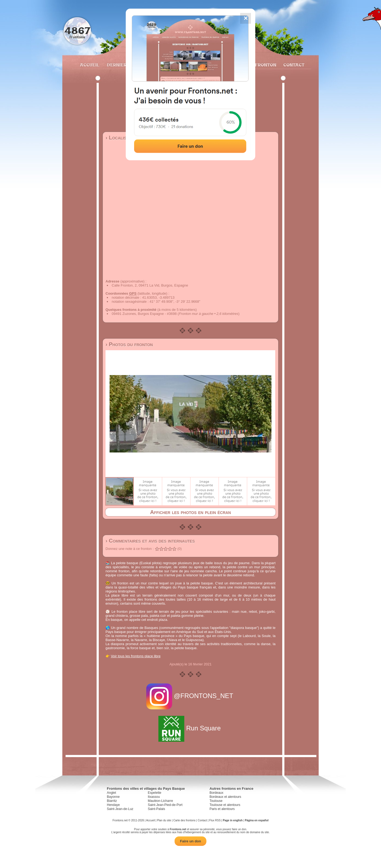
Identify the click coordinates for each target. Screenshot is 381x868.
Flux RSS (215, 820)
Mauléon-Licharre (160, 801)
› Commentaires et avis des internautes (150, 541)
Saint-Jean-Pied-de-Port (165, 805)
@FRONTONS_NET (191, 696)
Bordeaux (216, 793)
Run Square (190, 728)
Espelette (155, 793)
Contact (293, 65)
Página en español (257, 820)
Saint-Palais (157, 809)
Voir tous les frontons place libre (136, 656)
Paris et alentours (222, 809)
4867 (77, 30)
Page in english (233, 820)
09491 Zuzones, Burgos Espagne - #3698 (144, 314)
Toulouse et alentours (225, 805)
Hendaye (113, 805)
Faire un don (190, 841)
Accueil (89, 65)
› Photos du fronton (129, 344)
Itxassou (154, 797)
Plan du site (164, 820)
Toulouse (216, 801)
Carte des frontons (184, 820)
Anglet (111, 793)
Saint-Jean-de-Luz (120, 809)
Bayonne (113, 797)
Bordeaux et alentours (225, 797)
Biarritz (112, 801)
